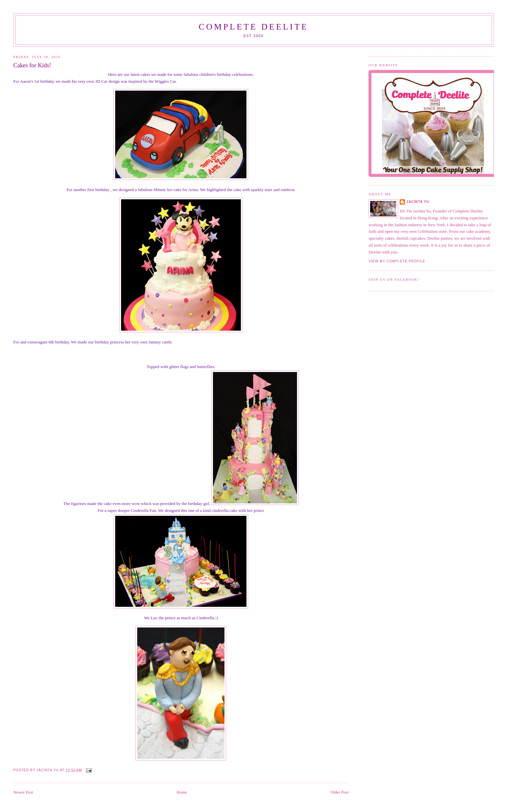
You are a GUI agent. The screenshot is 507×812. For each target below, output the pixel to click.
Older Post (339, 792)
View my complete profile (397, 261)
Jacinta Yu (418, 202)
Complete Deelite (254, 27)
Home (182, 792)
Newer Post (23, 792)
